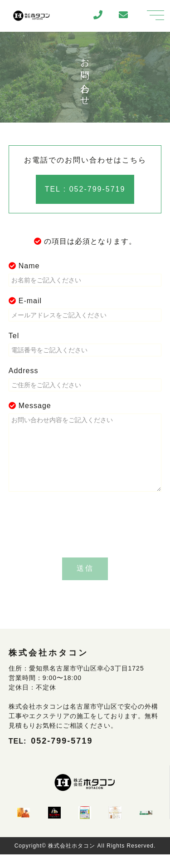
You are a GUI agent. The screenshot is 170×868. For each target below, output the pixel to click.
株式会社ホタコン (72, 859)
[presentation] (85, 540)
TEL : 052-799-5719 (85, 189)
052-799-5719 (62, 755)
